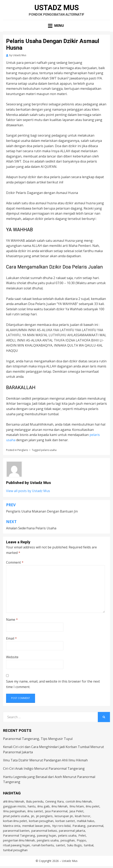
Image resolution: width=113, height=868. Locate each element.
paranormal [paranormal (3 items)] (95, 826)
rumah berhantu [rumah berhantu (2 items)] (43, 845)
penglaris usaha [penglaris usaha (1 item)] (48, 840)
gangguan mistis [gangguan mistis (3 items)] (14, 806)
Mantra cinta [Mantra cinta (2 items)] (12, 826)
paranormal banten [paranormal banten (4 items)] (16, 831)
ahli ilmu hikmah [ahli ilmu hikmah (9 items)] (14, 801)
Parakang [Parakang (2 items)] (79, 826)
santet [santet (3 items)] (60, 845)
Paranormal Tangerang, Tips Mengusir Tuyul (38, 739)
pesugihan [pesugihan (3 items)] (68, 840)
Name (12, 620)
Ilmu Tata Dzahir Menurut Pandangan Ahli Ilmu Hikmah (45, 760)
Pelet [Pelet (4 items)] (82, 835)
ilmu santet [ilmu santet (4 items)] (35, 811)
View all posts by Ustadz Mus (28, 491)
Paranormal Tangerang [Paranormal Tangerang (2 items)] (19, 835)
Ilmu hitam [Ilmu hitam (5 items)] (77, 806)
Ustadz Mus (57, 8)
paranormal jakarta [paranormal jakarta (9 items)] (72, 831)
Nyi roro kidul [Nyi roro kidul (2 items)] (61, 826)
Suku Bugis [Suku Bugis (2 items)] (74, 845)
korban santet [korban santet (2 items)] (65, 821)
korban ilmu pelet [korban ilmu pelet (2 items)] (15, 821)
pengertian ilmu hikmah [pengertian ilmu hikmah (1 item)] (19, 840)
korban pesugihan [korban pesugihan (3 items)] (41, 821)
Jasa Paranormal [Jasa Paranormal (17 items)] (56, 811)
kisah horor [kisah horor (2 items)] (83, 816)
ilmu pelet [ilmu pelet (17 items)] (93, 806)
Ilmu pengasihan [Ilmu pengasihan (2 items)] (14, 811)
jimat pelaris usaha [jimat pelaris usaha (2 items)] (16, 816)
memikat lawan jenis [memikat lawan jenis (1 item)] (36, 826)
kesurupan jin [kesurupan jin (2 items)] (64, 816)
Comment (15, 562)
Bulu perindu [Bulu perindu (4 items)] (35, 801)
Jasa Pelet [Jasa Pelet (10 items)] (76, 811)
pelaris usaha (49, 450)
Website (12, 657)
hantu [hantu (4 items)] (32, 806)
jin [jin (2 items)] (33, 816)
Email (11, 638)
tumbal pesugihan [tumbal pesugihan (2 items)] (15, 850)
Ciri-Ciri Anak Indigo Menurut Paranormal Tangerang (44, 768)
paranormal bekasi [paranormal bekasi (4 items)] (44, 831)
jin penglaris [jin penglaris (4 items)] (44, 816)
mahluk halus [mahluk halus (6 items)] (86, 821)
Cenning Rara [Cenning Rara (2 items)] (54, 801)
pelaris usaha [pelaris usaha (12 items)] (67, 835)
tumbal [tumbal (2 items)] (89, 845)
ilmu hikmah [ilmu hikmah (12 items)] (60, 806)
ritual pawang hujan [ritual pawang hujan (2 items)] (16, 845)
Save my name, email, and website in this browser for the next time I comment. (53, 684)
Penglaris (23, 450)
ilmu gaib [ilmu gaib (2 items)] (44, 806)
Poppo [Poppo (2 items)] (81, 840)
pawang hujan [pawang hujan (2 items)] (47, 835)
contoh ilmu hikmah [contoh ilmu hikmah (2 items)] (79, 801)
